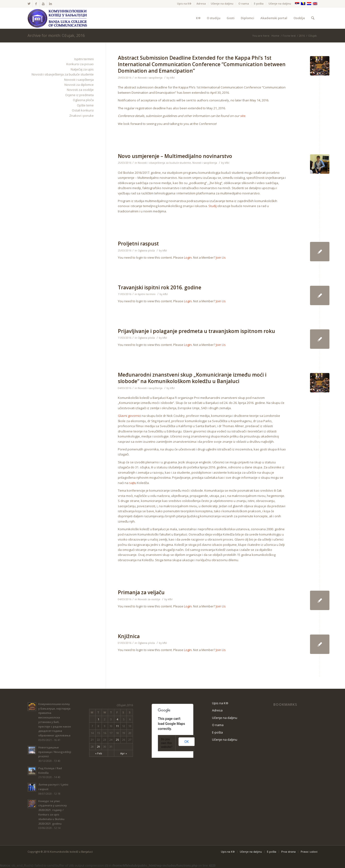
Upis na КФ (184, 3)
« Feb (99, 753)
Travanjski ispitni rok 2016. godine (160, 287)
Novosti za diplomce (79, 85)
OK (187, 742)
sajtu (133, 483)
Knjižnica (129, 636)
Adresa (201, 3)
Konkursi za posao (80, 64)
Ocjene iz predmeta (79, 95)
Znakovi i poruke (81, 116)
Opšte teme (85, 105)
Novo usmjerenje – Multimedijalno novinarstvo (175, 156)
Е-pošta (259, 3)
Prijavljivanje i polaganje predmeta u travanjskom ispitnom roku (196, 331)
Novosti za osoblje (149, 599)
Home (275, 36)
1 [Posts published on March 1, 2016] (98, 719)
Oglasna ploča (146, 250)
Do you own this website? (167, 743)
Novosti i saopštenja (150, 78)
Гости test (289, 36)
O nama (244, 3)
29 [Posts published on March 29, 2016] (98, 747)
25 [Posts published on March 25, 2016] (117, 740)
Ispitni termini (147, 294)
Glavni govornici (129, 416)
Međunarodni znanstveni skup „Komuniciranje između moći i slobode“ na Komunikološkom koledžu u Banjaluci (192, 378)
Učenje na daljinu (222, 3)
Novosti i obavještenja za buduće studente (164, 163)
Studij (213, 206)
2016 (302, 36)
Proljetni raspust (138, 244)
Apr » (124, 753)
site (243, 116)
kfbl (172, 78)
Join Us (221, 257)
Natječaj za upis (82, 69)
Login (188, 257)
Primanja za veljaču (141, 592)
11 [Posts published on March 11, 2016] (117, 726)
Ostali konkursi (83, 110)
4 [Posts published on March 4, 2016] (117, 719)
